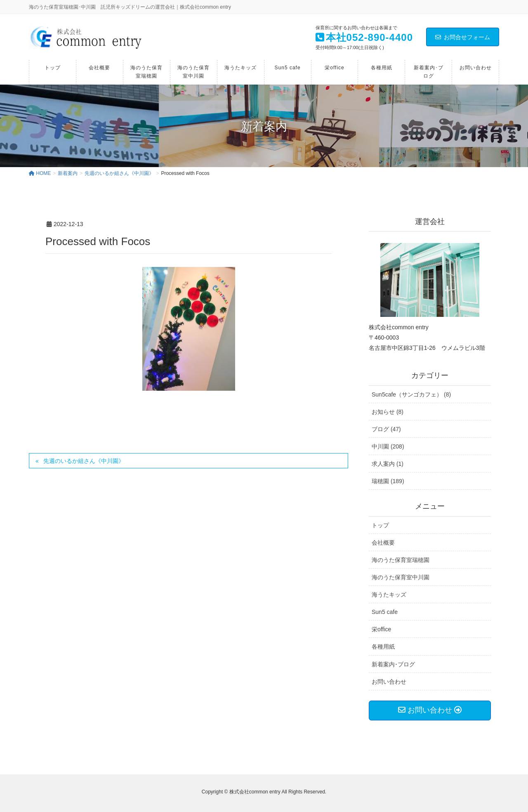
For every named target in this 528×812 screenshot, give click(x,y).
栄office (381, 629)
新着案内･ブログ (393, 664)
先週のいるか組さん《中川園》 (84, 461)
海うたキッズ (389, 595)
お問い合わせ (389, 682)
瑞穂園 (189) (388, 481)
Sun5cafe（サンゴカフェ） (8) (411, 394)
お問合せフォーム (463, 37)
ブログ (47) (386, 429)
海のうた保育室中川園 (401, 577)
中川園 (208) (388, 446)
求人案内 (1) (388, 464)
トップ (380, 525)
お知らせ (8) (388, 412)
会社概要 (383, 543)
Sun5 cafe (385, 612)
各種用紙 (383, 647)
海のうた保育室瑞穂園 (401, 560)
